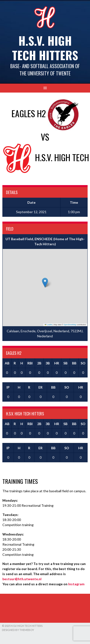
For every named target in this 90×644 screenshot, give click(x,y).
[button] (45, 283)
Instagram (76, 584)
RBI (30, 363)
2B (39, 363)
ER (40, 387)
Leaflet (48, 325)
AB (7, 363)
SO (83, 363)
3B (48, 363)
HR (57, 363)
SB (65, 363)
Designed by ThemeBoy (18, 630)
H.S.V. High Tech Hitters (45, 48)
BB (74, 363)
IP (8, 387)
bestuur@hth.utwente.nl (22, 579)
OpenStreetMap (70, 325)
